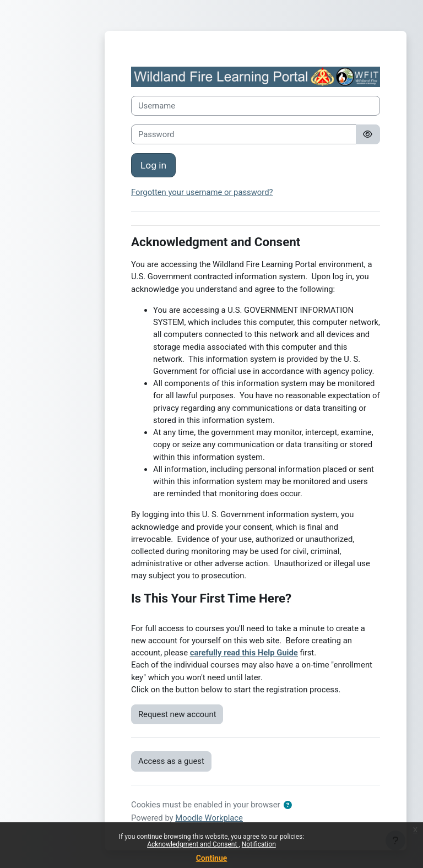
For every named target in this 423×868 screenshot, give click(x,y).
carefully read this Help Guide (244, 653)
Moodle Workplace (209, 818)
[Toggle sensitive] (368, 134)
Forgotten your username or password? (202, 192)
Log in (153, 165)
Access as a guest (171, 761)
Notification (259, 844)
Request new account (177, 714)
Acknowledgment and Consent (193, 844)
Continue (212, 858)
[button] (288, 805)
